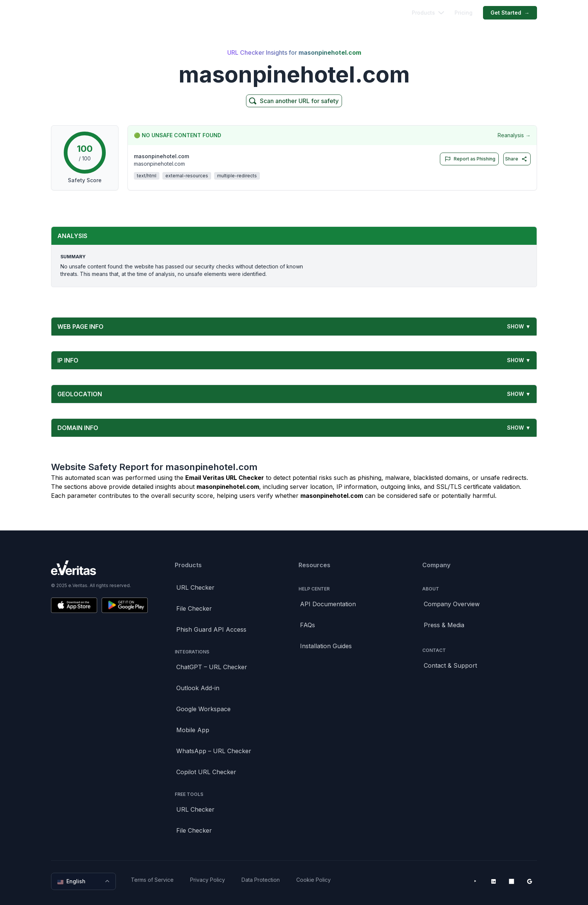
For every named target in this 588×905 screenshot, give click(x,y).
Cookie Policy (313, 880)
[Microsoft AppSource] (511, 881)
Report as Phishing (469, 159)
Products (428, 13)
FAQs (307, 625)
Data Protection (261, 880)
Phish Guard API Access (211, 629)
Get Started (510, 13)
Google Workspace (203, 709)
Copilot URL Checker (206, 772)
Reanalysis (514, 135)
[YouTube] (475, 881)
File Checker (194, 608)
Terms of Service (152, 880)
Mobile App (193, 730)
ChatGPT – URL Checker (212, 667)
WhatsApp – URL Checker (214, 751)
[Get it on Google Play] (125, 605)
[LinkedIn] (493, 881)
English (84, 881)
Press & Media (444, 625)
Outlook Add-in (198, 688)
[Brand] (99, 568)
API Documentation (328, 604)
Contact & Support (450, 665)
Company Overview (452, 604)
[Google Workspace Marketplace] (529, 881)
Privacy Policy (208, 880)
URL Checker (195, 587)
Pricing (463, 13)
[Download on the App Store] (74, 605)
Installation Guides (326, 646)
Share (516, 159)
